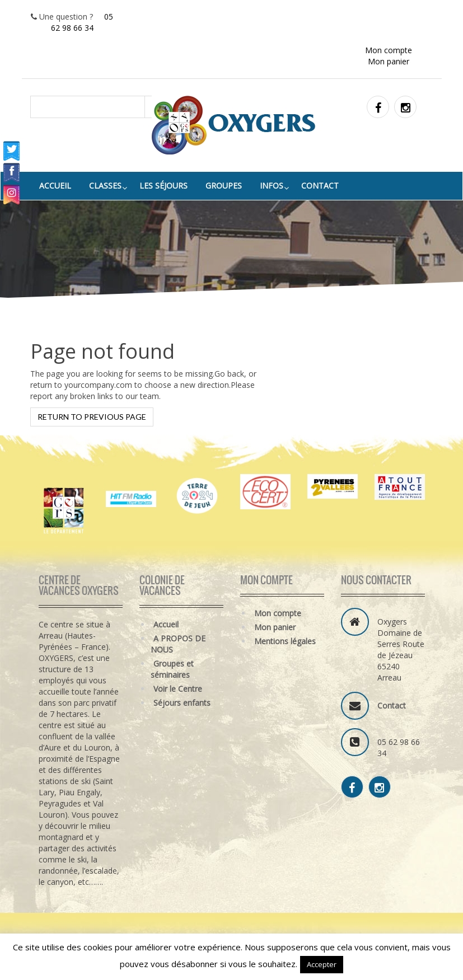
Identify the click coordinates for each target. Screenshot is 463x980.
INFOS (272, 186)
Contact (320, 186)
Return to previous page (92, 417)
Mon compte (389, 50)
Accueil (55, 186)
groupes (224, 186)
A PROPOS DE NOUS (178, 644)
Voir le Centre (178, 689)
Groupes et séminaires (172, 669)
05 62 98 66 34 (82, 22)
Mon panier (389, 61)
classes (105, 186)
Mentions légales (285, 641)
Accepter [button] (322, 964)
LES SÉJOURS (163, 186)
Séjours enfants (182, 703)
